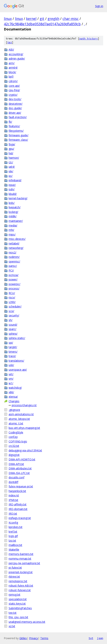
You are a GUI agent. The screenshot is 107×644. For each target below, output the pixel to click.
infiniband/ (15, 180)
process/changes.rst (24, 405)
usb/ (11, 365)
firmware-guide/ (19, 135)
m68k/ (13, 216)
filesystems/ (16, 131)
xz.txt (12, 626)
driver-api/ (15, 113)
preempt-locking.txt (21, 572)
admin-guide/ (17, 58)
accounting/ (16, 54)
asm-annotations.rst (21, 414)
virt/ (11, 374)
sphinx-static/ (17, 338)
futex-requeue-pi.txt (21, 486)
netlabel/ (14, 243)
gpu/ (11, 149)
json (100, 638)
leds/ (12, 203)
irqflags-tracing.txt (20, 518)
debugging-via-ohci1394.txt (25, 450)
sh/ (11, 320)
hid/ (11, 153)
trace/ (12, 356)
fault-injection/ (18, 117)
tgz (10, 42)
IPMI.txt (13, 500)
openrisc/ (14, 261)
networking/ (16, 248)
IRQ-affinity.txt (18, 504)
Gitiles (23, 638)
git (42, 19)
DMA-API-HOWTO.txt (22, 459)
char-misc (71, 19)
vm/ (11, 379)
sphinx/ (13, 334)
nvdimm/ (14, 257)
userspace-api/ (18, 370)
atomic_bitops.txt (19, 419)
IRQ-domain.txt (18, 509)
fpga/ (12, 144)
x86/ (11, 392)
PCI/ (11, 270)
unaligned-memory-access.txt (27, 622)
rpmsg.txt (14, 595)
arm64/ (13, 67)
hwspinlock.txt (17, 491)
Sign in (99, 6)
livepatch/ (15, 207)
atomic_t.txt (16, 423)
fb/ (10, 122)
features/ (14, 126)
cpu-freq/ (14, 90)
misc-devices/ (17, 239)
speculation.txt (18, 599)
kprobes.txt (16, 527)
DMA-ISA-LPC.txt (19, 473)
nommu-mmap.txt (20, 559)
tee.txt (13, 613)
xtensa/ (13, 397)
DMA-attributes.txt (20, 468)
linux (8, 19)
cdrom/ (13, 81)
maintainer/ (16, 221)
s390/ (12, 302)
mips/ (12, 234)
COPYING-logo (18, 441)
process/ (14, 288)
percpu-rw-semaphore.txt (24, 563)
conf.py (13, 437)
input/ (12, 185)
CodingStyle (16, 432)
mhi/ (11, 230)
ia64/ (12, 167)
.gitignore (14, 410)
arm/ (12, 63)
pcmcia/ (14, 275)
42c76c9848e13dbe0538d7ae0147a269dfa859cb (42, 24)
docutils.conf (16, 477)
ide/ (11, 171)
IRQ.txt (13, 514)
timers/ (13, 352)
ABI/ (11, 49)
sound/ (13, 325)
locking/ (13, 212)
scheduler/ (15, 306)
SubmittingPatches (20, 608)
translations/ (16, 361)
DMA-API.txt (16, 464)
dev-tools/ (15, 99)
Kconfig (13, 523)
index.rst (14, 495)
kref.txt (13, 532)
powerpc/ (14, 284)
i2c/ (11, 162)
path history (89, 39)
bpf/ (11, 76)
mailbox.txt (15, 545)
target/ (13, 347)
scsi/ (11, 311)
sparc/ (12, 329)
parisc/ (13, 266)
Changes (14, 401)
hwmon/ (14, 158)
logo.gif (13, 536)
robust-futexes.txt (20, 590)
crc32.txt (14, 446)
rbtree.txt (14, 577)
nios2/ (12, 252)
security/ (14, 315)
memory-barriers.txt (21, 554)
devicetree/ (16, 104)
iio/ (11, 176)
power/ (13, 279)
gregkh (53, 19)
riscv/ (12, 297)
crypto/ (13, 95)
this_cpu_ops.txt (18, 617)
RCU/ (12, 293)
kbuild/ (13, 194)
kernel (31, 19)
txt (91, 638)
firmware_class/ (18, 140)
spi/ (11, 343)
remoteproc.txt (18, 581)
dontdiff (13, 482)
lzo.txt (12, 541)
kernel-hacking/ (18, 198)
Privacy (34, 638)
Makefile (14, 550)
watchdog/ (15, 388)
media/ (13, 225)
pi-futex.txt (15, 568)
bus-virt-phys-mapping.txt (24, 428)
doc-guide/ (15, 108)
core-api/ (14, 86)
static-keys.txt (17, 604)
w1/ (11, 383)
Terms (44, 638)
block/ (12, 72)
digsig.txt (14, 455)
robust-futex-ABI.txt (21, 586)
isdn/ (12, 189)
